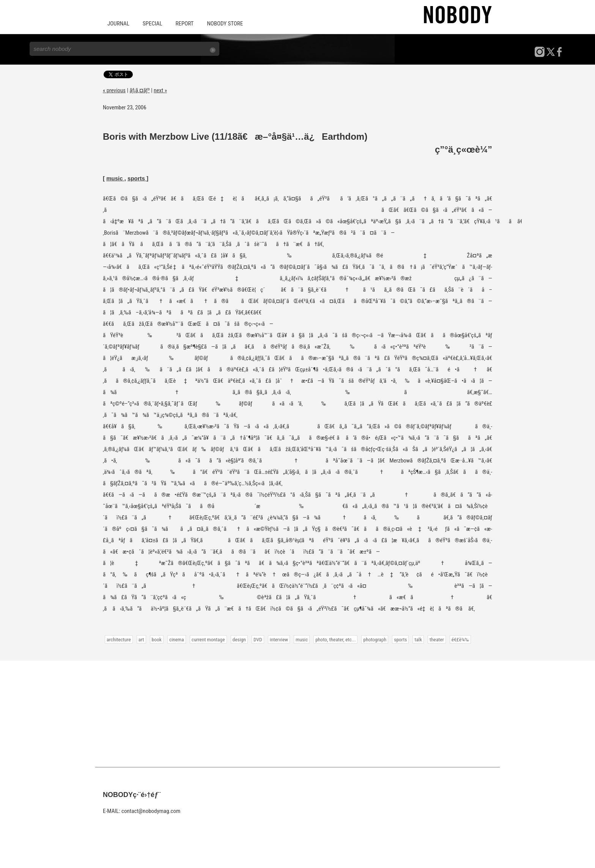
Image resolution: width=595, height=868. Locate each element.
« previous (114, 90)
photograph (375, 639)
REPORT (185, 24)
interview (279, 639)
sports (137, 178)
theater (437, 639)
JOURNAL (118, 24)
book (157, 639)
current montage (208, 639)
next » (160, 90)
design (239, 639)
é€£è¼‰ (460, 639)
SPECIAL (153, 24)
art (141, 639)
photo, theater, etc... (335, 639)
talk (418, 639)
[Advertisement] (297, 714)
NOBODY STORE (225, 24)
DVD (258, 639)
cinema (177, 639)
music (115, 178)
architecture (119, 639)
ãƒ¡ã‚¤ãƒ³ (140, 90)
